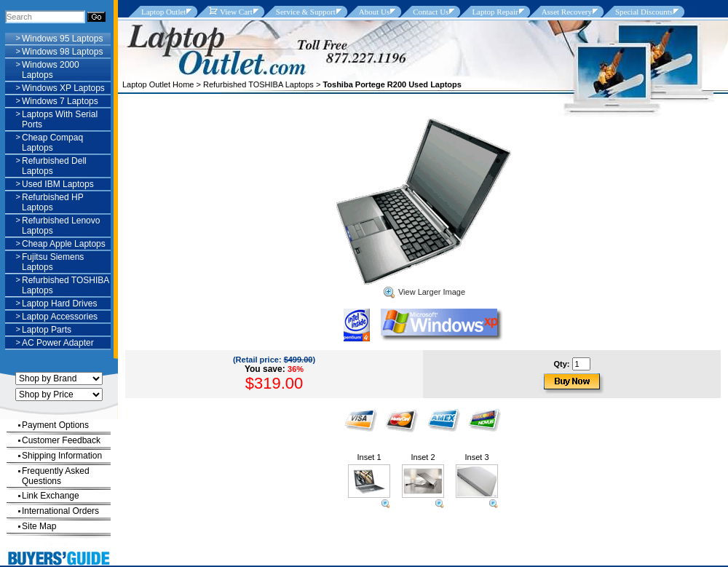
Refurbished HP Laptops (53, 202)
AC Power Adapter (58, 343)
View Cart (230, 12)
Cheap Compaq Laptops (52, 143)
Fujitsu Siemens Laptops (53, 262)
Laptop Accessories (60, 317)
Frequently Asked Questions (56, 476)
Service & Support (306, 12)
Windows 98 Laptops (62, 52)
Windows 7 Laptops (60, 101)
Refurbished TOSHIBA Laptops (258, 84)
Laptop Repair (495, 12)
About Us (374, 12)
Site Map (39, 526)
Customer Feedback (61, 440)
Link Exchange (51, 496)
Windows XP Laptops (63, 88)
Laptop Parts (47, 330)
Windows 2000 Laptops (51, 70)
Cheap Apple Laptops (64, 244)
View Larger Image (424, 292)
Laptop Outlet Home (158, 84)
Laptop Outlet (163, 12)
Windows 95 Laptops (62, 39)
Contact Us (431, 12)
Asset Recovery (567, 12)
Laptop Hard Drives (59, 304)
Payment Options (55, 425)
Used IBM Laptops (58, 184)
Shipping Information (62, 456)
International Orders (60, 511)
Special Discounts (644, 12)
